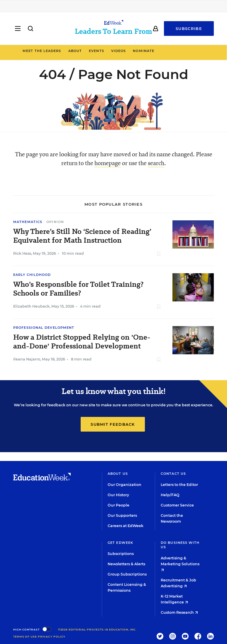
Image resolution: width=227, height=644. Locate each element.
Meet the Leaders (67, 51)
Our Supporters (122, 515)
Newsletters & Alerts (126, 564)
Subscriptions (121, 554)
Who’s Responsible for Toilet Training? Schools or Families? (78, 289)
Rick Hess (22, 253)
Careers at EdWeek (126, 526)
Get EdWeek (120, 543)
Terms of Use (25, 637)
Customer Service (177, 505)
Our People (118, 505)
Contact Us (173, 474)
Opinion (55, 222)
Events (122, 51)
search (156, 163)
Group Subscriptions (127, 574)
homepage (108, 163)
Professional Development (44, 328)
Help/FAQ (170, 495)
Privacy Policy (52, 637)
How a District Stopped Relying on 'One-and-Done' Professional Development (82, 342)
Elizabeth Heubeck (31, 306)
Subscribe (189, 28)
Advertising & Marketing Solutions (180, 564)
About (100, 51)
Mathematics (28, 222)
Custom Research (179, 612)
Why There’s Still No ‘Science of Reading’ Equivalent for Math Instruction (82, 236)
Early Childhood (32, 275)
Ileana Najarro (27, 359)
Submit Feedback (113, 424)
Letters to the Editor (179, 485)
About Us (118, 474)
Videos (144, 51)
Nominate (169, 51)
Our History (118, 495)
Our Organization (124, 485)
